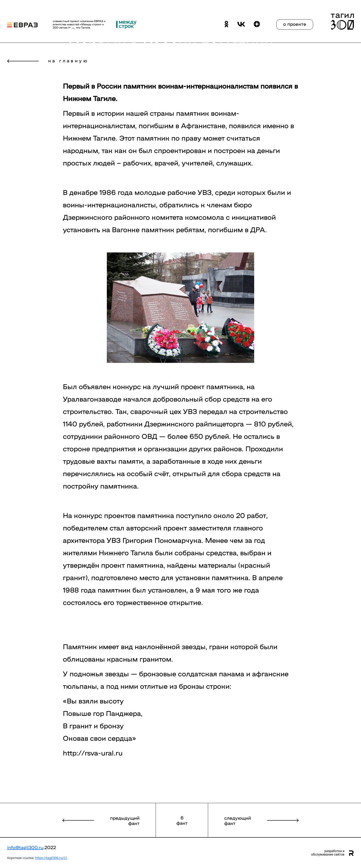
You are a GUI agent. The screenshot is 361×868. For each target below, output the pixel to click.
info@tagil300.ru (25, 847)
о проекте (295, 24)
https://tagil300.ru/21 (51, 858)
